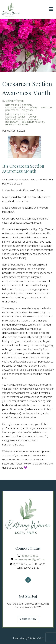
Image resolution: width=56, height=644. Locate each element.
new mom (46, 107)
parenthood (12, 110)
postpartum (12, 122)
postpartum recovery (33, 122)
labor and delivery (15, 119)
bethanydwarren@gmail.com (30, 559)
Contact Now (28, 619)
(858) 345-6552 (30, 556)
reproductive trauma (17, 124)
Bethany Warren (15, 101)
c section (27, 105)
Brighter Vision (36, 638)
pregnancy (27, 110)
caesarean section (15, 107)
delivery (33, 107)
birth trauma (12, 105)
